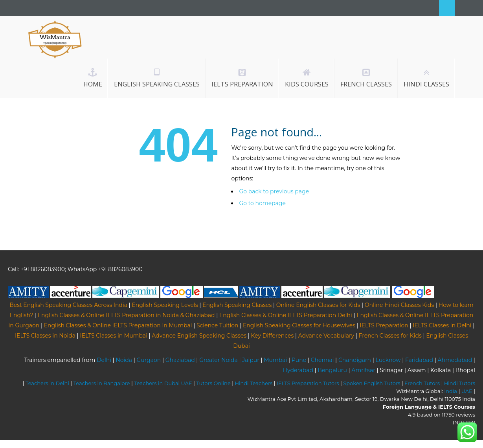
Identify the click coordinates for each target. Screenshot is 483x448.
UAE (467, 391)
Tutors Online (213, 383)
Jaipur (251, 360)
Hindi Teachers (253, 383)
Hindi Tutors (460, 383)
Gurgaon (149, 360)
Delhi (104, 360)
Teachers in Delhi (47, 383)
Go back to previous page (274, 191)
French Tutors (422, 383)
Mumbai (275, 360)
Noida (124, 360)
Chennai (322, 360)
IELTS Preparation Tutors (308, 383)
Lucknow (388, 360)
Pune (299, 360)
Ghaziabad (180, 360)
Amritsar (363, 370)
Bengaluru (332, 370)
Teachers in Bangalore (102, 383)
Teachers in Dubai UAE (163, 383)
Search (447, 8)
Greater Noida (219, 360)
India (451, 391)
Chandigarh (355, 360)
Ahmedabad (455, 360)
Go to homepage (262, 203)
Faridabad (419, 360)
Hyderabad (298, 370)
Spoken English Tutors (372, 383)
